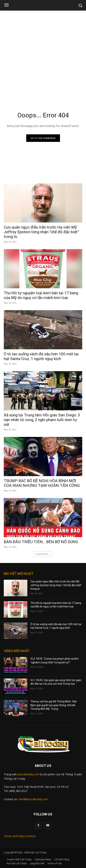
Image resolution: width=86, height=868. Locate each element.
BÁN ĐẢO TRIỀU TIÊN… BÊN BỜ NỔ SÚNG (41, 542)
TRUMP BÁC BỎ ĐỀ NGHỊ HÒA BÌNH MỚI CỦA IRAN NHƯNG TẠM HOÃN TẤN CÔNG (42, 483)
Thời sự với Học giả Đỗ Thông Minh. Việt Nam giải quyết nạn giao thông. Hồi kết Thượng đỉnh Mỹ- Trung (53, 705)
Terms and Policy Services (20, 836)
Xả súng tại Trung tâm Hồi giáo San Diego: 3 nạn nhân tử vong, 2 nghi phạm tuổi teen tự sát (42, 420)
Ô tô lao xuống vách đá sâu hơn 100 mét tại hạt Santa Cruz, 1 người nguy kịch (41, 356)
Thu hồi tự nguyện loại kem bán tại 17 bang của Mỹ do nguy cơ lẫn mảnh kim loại (41, 295)
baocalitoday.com (28, 774)
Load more (43, 554)
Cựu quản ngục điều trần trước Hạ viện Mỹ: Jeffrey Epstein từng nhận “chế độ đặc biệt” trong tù (41, 232)
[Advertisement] (43, 55)
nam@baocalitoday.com (33, 799)
